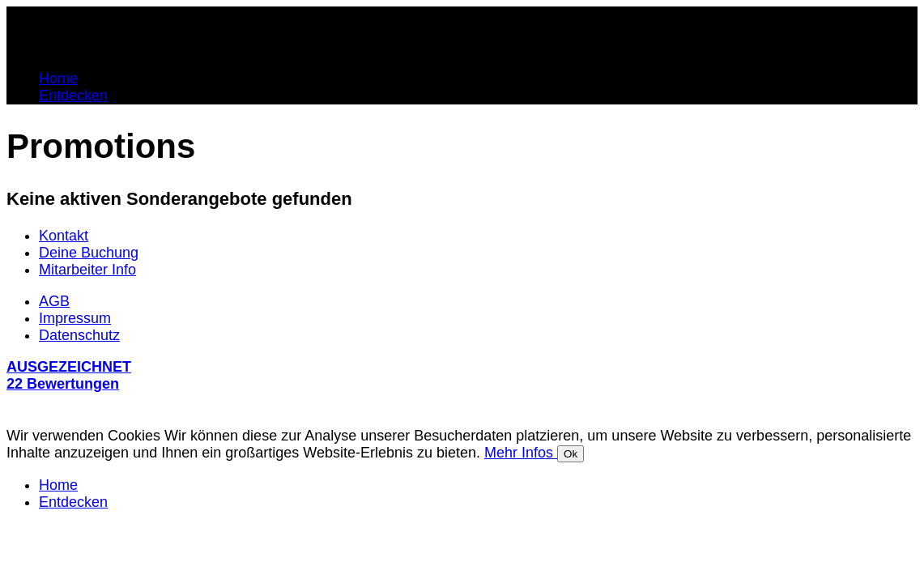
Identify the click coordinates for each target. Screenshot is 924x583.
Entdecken (73, 96)
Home (58, 79)
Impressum (75, 318)
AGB (54, 301)
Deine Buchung (89, 253)
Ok (571, 454)
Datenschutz (79, 335)
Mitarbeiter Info (87, 270)
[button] (462, 386)
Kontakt (64, 236)
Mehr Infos (521, 453)
